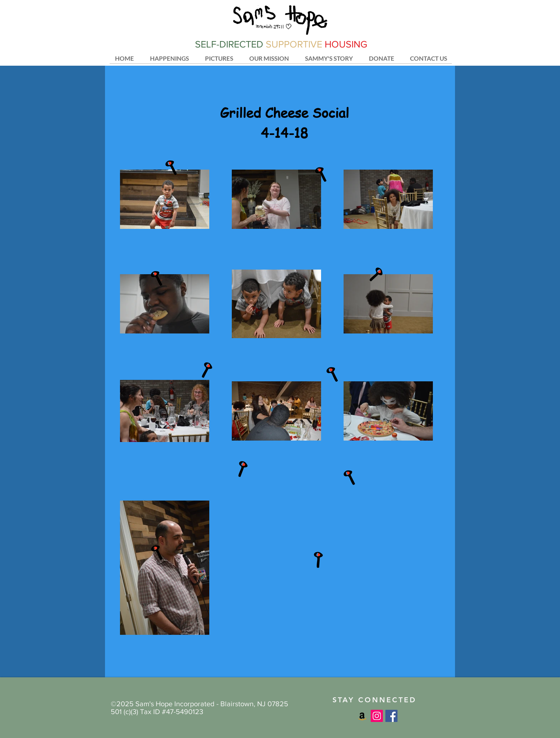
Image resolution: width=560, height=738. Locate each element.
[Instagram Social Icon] (377, 716)
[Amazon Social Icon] (362, 716)
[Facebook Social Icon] (391, 716)
